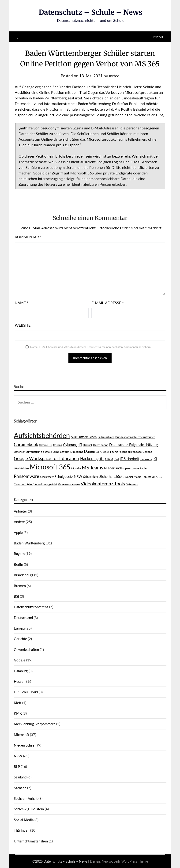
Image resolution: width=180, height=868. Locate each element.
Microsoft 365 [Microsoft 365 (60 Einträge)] (50, 467)
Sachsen (20, 788)
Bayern (19, 554)
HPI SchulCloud (26, 692)
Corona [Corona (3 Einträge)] (58, 445)
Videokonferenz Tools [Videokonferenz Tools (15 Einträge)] (103, 483)
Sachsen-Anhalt (26, 798)
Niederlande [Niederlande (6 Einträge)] (113, 468)
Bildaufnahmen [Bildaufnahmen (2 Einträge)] (106, 437)
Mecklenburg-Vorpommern (35, 724)
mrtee (114, 76)
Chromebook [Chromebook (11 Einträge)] (26, 444)
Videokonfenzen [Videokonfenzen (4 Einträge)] (69, 484)
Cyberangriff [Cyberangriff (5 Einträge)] (73, 445)
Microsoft (21, 735)
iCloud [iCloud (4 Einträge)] (109, 459)
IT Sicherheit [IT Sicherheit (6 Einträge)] (129, 459)
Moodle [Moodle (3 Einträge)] (76, 468)
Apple (18, 532)
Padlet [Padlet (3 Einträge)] (144, 468)
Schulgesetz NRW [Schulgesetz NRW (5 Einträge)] (68, 477)
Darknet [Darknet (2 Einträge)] (88, 445)
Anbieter (20, 511)
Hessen (20, 681)
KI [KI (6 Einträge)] (155, 459)
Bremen (20, 586)
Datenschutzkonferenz (31, 607)
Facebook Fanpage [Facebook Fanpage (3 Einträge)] (130, 452)
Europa (19, 628)
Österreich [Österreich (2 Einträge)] (132, 484)
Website (23, 325)
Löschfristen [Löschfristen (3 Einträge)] (21, 468)
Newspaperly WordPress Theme (125, 861)
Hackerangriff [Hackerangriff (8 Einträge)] (92, 459)
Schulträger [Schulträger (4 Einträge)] (91, 477)
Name (22, 303)
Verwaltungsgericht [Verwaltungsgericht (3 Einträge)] (45, 484)
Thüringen (22, 830)
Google (20, 660)
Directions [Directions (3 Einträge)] (77, 452)
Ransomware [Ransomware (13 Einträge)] (26, 476)
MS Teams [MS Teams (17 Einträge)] (92, 468)
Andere (19, 522)
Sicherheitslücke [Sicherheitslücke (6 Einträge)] (112, 476)
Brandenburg (24, 575)
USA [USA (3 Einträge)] (155, 477)
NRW (18, 756)
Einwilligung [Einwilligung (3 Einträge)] (110, 452)
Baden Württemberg (29, 543)
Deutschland (23, 618)
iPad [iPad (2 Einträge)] (116, 459)
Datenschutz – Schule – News (91, 12)
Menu (158, 37)
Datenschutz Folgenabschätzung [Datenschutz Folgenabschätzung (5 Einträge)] (134, 445)
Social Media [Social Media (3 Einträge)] (133, 477)
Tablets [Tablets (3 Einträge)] (147, 477)
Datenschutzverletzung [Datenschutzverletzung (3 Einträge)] (28, 452)
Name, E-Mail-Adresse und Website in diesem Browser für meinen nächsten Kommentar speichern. (91, 347)
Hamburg (21, 671)
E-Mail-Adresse (108, 303)
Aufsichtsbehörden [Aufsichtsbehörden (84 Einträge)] (42, 435)
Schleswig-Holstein (29, 809)
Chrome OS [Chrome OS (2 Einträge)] (45, 445)
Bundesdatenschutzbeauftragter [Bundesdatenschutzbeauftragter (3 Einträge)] (135, 437)
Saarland (20, 777)
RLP (17, 766)
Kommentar (28, 237)
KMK (18, 713)
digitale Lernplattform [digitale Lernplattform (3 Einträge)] (56, 452)
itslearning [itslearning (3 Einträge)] (146, 459)
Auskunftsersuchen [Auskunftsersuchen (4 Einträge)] (84, 437)
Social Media (24, 820)
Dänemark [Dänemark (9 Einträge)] (93, 451)
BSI (16, 596)
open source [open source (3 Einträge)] (131, 468)
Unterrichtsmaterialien (31, 841)
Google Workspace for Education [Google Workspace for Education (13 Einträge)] (47, 458)
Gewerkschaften (26, 649)
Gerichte (20, 639)
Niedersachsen (25, 745)
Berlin (18, 564)
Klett (18, 703)
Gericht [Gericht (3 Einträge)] (147, 452)
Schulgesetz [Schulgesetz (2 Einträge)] (47, 477)
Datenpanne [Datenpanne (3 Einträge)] (101, 445)
